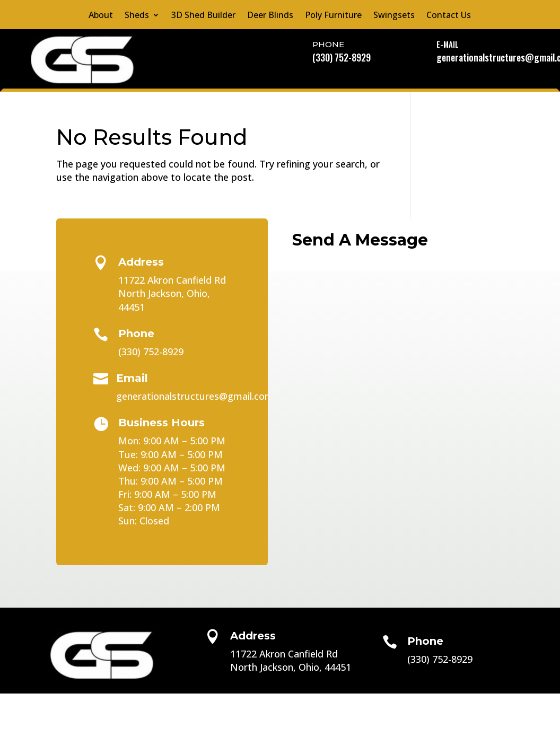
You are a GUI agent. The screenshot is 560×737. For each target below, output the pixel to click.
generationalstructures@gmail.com (195, 396)
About (101, 16)
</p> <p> (398, 309)
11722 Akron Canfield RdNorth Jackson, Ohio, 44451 (172, 293)
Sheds (137, 16)
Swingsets (394, 16)
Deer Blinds (270, 16)
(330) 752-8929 (342, 57)
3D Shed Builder (203, 16)
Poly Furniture (333, 16)
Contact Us (449, 16)
